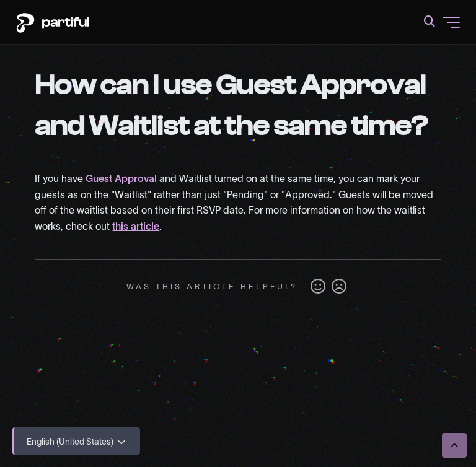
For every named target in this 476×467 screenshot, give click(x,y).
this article (136, 226)
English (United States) (77, 442)
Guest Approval (121, 178)
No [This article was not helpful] (339, 287)
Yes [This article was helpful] (318, 287)
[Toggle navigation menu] (451, 22)
